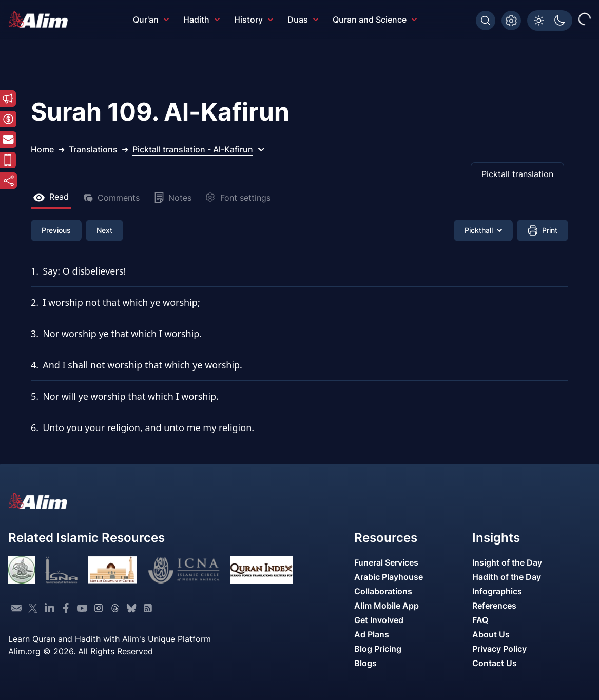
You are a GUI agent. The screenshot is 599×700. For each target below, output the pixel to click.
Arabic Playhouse (389, 577)
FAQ (480, 620)
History (254, 20)
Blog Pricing (378, 649)
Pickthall (483, 230)
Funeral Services (386, 562)
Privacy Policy (499, 649)
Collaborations (383, 591)
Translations (93, 149)
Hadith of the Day (507, 577)
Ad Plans (372, 634)
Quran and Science (375, 20)
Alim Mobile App (387, 606)
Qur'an (151, 20)
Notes (173, 198)
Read (51, 197)
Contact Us (495, 663)
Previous (56, 230)
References (494, 606)
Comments (111, 198)
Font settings (238, 198)
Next (104, 230)
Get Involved (379, 620)
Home (42, 149)
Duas (303, 20)
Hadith (201, 20)
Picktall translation (517, 174)
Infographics (497, 591)
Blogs (365, 663)
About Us (491, 634)
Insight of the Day (507, 562)
